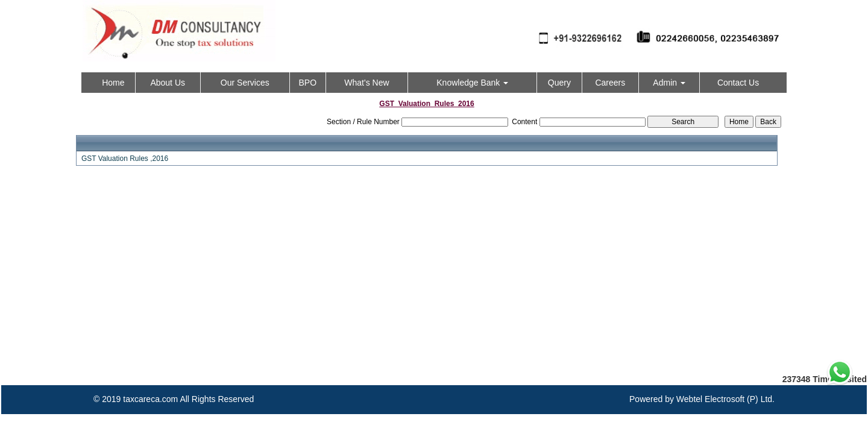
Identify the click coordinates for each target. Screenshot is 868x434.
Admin (669, 83)
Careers (610, 83)
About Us (168, 83)
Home (113, 83)
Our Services (245, 83)
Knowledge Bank (472, 83)
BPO (307, 83)
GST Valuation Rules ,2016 (125, 159)
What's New (366, 83)
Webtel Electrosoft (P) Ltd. (725, 399)
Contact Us (738, 83)
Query (559, 83)
